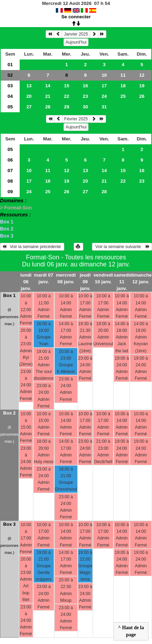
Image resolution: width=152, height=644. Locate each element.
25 (123, 96)
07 (10, 171)
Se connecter (76, 17)
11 (123, 75)
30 (85, 107)
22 (67, 96)
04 (10, 96)
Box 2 (7, 229)
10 (104, 75)
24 (104, 96)
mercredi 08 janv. (66, 278)
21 (48, 96)
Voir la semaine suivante (122, 247)
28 (48, 107)
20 (29, 96)
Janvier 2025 (76, 34)
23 (85, 96)
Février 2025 (76, 119)
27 (29, 107)
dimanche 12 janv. (141, 278)
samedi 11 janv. (122, 282)
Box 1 (7, 222)
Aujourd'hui (76, 42)
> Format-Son (16, 208)
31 (104, 107)
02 (10, 75)
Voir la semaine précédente (32, 247)
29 (67, 107)
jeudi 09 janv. (85, 282)
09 (10, 192)
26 (142, 96)
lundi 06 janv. (26, 282)
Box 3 (7, 236)
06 (10, 160)
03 (10, 86)
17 (104, 86)
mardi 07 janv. (44, 278)
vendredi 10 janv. (103, 278)
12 (142, 75)
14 (48, 86)
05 (10, 107)
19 (142, 86)
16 (85, 86)
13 (29, 86)
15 (67, 86)
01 (10, 65)
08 (10, 181)
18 (123, 86)
